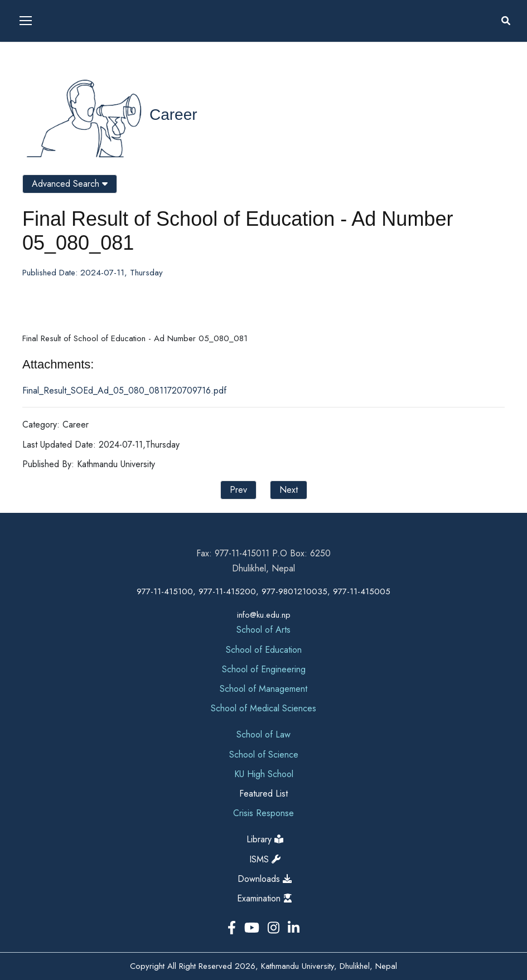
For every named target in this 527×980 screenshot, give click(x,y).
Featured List (263, 794)
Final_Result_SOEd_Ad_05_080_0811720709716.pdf (124, 390)
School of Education (264, 650)
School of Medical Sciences (263, 708)
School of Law (263, 734)
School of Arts (263, 630)
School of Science (264, 755)
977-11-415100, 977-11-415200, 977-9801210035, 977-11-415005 (263, 591)
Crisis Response (263, 813)
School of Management (263, 689)
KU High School (264, 774)
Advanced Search (70, 184)
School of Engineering (264, 669)
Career (173, 115)
